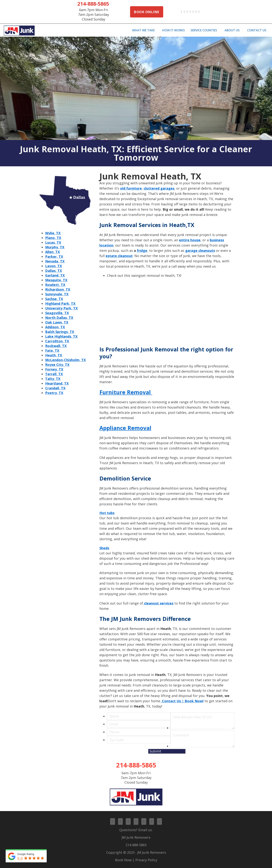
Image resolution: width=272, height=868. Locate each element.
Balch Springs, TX (60, 332)
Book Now (123, 860)
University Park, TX (61, 308)
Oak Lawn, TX (57, 322)
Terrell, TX (54, 374)
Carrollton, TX (57, 341)
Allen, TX (53, 252)
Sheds (104, 548)
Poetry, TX (54, 393)
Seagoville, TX (57, 313)
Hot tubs (107, 513)
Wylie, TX (53, 233)
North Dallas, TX (59, 318)
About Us (232, 30)
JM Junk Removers (136, 837)
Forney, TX (54, 369)
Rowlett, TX (55, 285)
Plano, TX (53, 238)
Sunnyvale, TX (57, 294)
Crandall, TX (55, 388)
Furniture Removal (126, 392)
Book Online (147, 12)
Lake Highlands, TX (61, 336)
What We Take (143, 30)
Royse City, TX (57, 365)
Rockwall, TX (56, 346)
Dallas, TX (54, 271)
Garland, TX (55, 275)
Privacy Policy (146, 860)
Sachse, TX (54, 299)
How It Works (174, 30)
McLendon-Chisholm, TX (66, 360)
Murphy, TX (55, 247)
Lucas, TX (53, 242)
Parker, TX (54, 257)
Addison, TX (55, 327)
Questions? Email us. (136, 830)
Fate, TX (52, 350)
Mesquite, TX (56, 280)
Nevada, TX (55, 261)
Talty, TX (53, 379)
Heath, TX (54, 355)
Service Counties (204, 30)
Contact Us (257, 30)
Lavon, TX (54, 266)
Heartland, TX (57, 383)
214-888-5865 (93, 4)
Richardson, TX (58, 289)
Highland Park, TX (60, 303)
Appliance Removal (125, 428)
